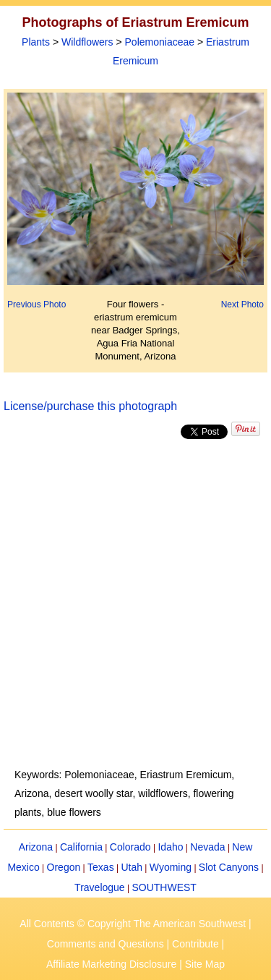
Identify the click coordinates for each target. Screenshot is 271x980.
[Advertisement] (135, 604)
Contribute (195, 944)
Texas (101, 867)
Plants (36, 42)
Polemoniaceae (160, 42)
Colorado (130, 847)
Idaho (170, 847)
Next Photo (242, 304)
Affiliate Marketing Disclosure (111, 964)
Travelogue (100, 887)
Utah (132, 867)
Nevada (207, 847)
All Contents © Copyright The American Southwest (133, 924)
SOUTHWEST (164, 887)
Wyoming (171, 867)
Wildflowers (87, 42)
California (81, 847)
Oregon (64, 867)
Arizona (36, 847)
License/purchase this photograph (90, 406)
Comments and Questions (106, 944)
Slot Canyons (229, 867)
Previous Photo (36, 304)
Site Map (205, 964)
